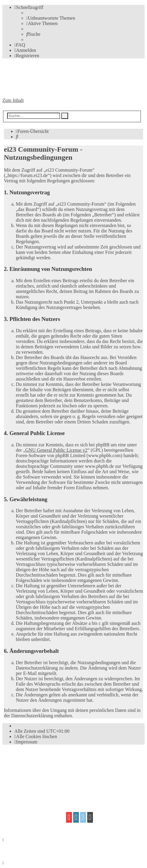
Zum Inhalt (13, 100)
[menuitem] (51, 18)
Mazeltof (52, 783)
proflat (23, 783)
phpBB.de (71, 772)
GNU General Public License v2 (56, 450)
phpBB (36, 760)
